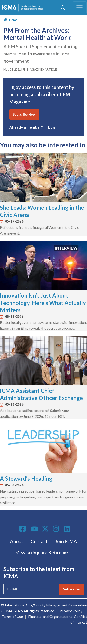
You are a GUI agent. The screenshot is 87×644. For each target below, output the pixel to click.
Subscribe (71, 589)
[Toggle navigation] (80, 8)
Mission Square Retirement (44, 552)
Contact (39, 541)
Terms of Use (12, 616)
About (17, 541)
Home (13, 20)
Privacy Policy (71, 611)
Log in (53, 127)
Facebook (23, 529)
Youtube (34, 529)
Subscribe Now (24, 114)
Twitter (45, 529)
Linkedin (68, 529)
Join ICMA (66, 541)
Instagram (57, 529)
